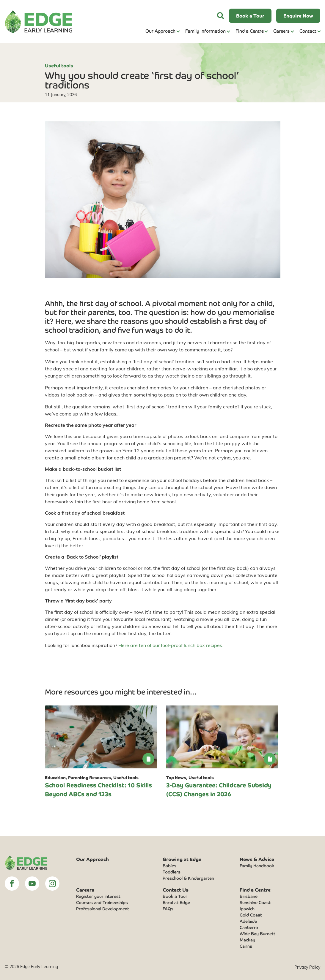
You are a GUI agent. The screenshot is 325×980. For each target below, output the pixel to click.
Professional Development (103, 908)
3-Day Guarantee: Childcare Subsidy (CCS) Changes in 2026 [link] (219, 789)
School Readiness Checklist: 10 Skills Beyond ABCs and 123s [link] (98, 789)
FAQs (168, 908)
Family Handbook (257, 865)
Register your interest (98, 896)
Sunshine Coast (255, 902)
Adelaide (248, 921)
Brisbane (249, 896)
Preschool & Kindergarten (188, 878)
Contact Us (176, 889)
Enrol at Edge (176, 902)
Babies (169, 865)
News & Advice (257, 859)
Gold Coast (251, 915)
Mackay (247, 940)
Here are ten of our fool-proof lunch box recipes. (171, 645)
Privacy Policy (307, 967)
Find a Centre (250, 31)
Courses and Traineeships (102, 902)
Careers (281, 31)
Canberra (249, 927)
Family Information (205, 31)
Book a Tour (175, 896)
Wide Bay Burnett (258, 933)
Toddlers (172, 872)
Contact (308, 31)
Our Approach (160, 31)
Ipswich (247, 908)
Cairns (246, 946)
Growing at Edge (182, 859)
